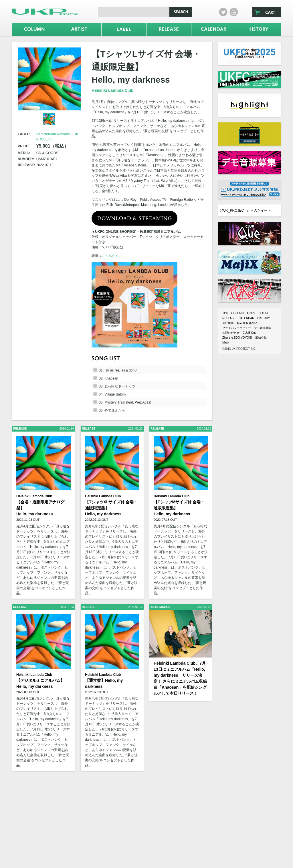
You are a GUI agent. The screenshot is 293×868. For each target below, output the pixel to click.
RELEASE (229, 318)
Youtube (234, 12)
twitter (223, 12)
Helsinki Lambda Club (112, 90)
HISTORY (264, 318)
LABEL (264, 313)
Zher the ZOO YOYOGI (237, 338)
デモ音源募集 (263, 328)
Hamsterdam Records (53, 134)
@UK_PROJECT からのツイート (245, 210)
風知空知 (261, 338)
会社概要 (228, 323)
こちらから (110, 256)
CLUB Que (250, 333)
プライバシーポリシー (237, 328)
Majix (226, 342)
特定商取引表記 (247, 323)
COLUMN (237, 313)
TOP (225, 313)
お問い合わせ (231, 333)
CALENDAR (246, 318)
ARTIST (252, 313)
